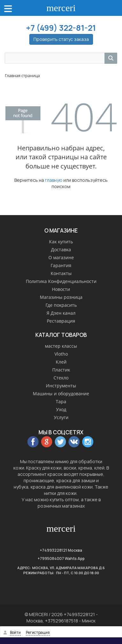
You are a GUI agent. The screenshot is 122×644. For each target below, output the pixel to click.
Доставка (61, 250)
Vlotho (61, 354)
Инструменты (61, 386)
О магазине (61, 257)
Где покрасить (61, 305)
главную (54, 180)
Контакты (61, 273)
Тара (61, 401)
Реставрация (61, 321)
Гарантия (61, 265)
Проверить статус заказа (61, 39)
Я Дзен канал (61, 313)
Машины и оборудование (61, 394)
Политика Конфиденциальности (61, 281)
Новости (61, 289)
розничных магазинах (61, 506)
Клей (61, 362)
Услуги (61, 417)
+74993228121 (54, 550)
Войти (15, 632)
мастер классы (61, 346)
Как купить (61, 242)
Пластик (61, 370)
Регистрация (38, 632)
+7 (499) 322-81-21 (61, 28)
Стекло (61, 378)
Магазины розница (61, 297)
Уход (61, 409)
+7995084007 (51, 559)
